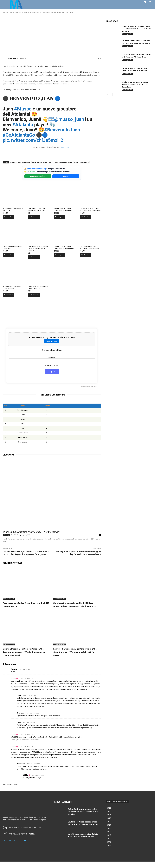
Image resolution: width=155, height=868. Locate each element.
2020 (109, 835)
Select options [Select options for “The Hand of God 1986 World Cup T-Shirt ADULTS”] (85, 255)
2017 (109, 845)
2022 (109, 828)
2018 (109, 842)
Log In (66, 176)
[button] (150, 2)
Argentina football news (20, 162)
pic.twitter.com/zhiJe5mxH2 (33, 140)
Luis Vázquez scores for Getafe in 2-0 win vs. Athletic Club (137, 56)
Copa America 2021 (9, 599)
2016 (109, 848)
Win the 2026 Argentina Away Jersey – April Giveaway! (31, 532)
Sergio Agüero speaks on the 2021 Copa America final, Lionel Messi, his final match (76, 606)
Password (52, 357)
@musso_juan (69, 119)
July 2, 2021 (65, 147)
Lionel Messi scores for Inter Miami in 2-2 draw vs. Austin (135, 70)
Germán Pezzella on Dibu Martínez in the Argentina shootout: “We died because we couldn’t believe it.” (26, 657)
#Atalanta (23, 125)
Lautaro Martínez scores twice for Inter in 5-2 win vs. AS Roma (137, 42)
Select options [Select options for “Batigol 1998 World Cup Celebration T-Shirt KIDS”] (60, 217)
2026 (109, 814)
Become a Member (38, 176)
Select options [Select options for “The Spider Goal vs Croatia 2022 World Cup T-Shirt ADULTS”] (34, 257)
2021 (109, 831)
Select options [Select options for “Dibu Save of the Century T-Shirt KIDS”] (8, 217)
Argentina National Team (42, 162)
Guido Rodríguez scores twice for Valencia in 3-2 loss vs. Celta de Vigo (136, 29)
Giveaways (6, 535)
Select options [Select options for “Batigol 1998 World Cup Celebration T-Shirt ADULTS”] (60, 255)
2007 (109, 852)
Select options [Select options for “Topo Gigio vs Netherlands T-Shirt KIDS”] (8, 255)
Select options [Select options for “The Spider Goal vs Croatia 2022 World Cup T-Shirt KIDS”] (85, 217)
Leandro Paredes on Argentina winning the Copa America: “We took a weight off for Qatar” (75, 655)
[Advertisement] (52, 35)
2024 (109, 821)
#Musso (23, 109)
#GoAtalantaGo (19, 135)
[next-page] (111, 94)
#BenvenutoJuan (62, 130)
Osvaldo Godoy (16, 535)
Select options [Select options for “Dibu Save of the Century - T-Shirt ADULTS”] (8, 295)
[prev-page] (107, 94)
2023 (109, 825)
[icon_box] (19, 840)
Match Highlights (127, 34)
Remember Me (52, 366)
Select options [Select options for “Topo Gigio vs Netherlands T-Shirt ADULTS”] (34, 295)
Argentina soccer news (63, 162)
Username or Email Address (52, 350)
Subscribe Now (52, 341)
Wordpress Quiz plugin (90, 386)
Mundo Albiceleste (81, 162)
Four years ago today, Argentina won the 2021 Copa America (24, 604)
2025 (109, 818)
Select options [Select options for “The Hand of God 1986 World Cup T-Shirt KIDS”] (34, 217)
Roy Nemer (14, 59)
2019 (109, 838)
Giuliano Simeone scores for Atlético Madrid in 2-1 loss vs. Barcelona (136, 85)
